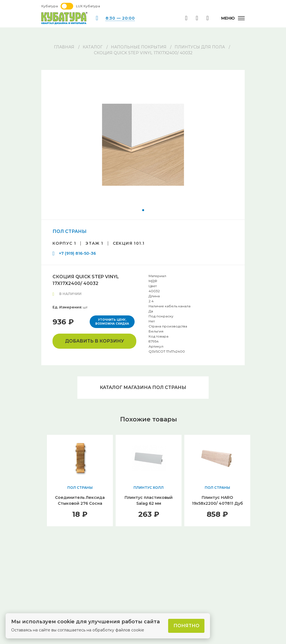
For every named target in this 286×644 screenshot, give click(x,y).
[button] (143, 210)
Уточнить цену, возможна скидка (112, 322)
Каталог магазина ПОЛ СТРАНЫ (143, 387)
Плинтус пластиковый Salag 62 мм (149, 500)
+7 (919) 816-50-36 (77, 253)
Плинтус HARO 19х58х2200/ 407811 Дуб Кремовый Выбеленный (217, 503)
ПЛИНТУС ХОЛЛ (149, 488)
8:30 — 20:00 (120, 18)
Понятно (186, 626)
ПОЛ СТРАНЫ (70, 231)
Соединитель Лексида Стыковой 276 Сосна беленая (80, 503)
